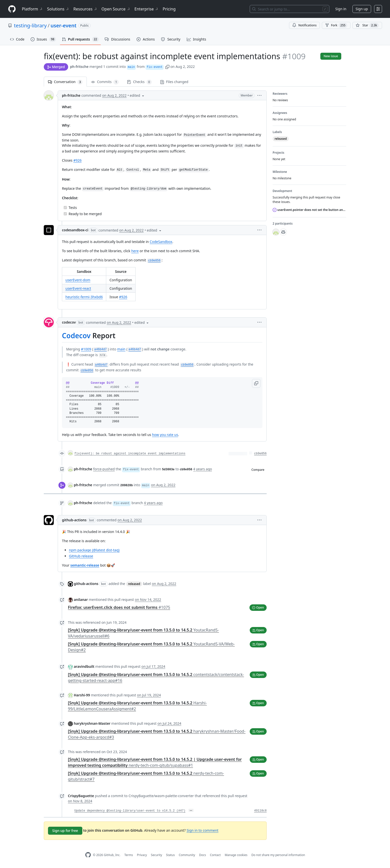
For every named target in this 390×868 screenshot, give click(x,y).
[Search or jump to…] (290, 9)
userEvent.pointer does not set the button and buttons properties (309, 210)
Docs (202, 855)
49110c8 (260, 811)
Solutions (58, 9)
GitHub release (81, 556)
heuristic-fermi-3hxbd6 (84, 297)
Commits (105, 82)
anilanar (81, 600)
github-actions (74, 520)
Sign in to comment (202, 830)
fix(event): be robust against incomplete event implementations (130, 454)
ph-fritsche (79, 67)
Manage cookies (236, 855)
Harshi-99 (82, 695)
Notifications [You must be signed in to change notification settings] (304, 25)
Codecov (76, 336)
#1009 (86, 349)
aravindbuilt (84, 666)
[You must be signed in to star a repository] (367, 25)
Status (171, 855)
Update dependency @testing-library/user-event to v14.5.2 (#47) (130, 811)
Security (157, 855)
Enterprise (147, 9)
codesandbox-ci (75, 230)
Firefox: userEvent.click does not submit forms (119, 607)
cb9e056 (260, 454)
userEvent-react (78, 288)
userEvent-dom (78, 280)
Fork (336, 25)
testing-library (30, 25)
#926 (77, 160)
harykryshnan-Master (92, 723)
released (134, 584)
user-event (63, 25)
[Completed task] (65, 208)
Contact (215, 855)
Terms (129, 855)
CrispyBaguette (81, 796)
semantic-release (85, 565)
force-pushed (104, 469)
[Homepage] (12, 9)
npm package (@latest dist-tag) (94, 550)
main (121, 349)
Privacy (142, 855)
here (135, 251)
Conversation (65, 82)
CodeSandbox (161, 242)
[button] (167, 67)
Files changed (174, 82)
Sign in (341, 9)
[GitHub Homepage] (88, 855)
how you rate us (165, 435)
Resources (85, 9)
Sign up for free (65, 831)
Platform (32, 9)
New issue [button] (331, 56)
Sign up (362, 9)
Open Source (116, 9)
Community (187, 855)
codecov (69, 322)
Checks (139, 82)
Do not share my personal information (278, 855)
